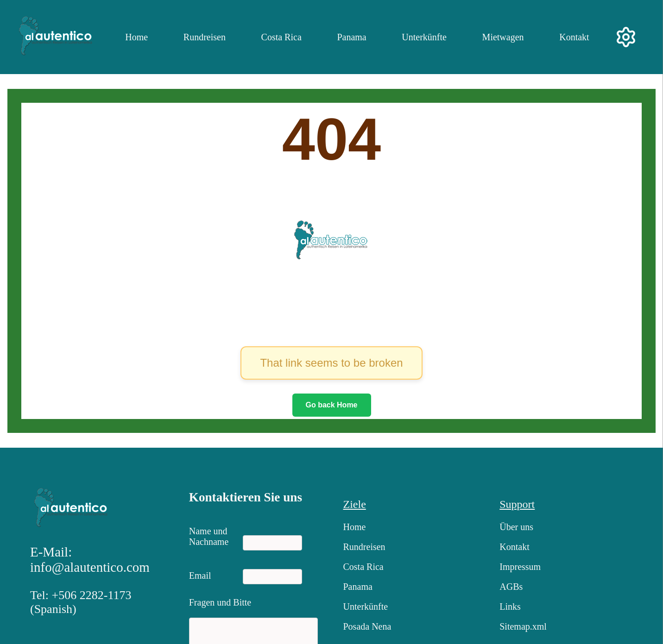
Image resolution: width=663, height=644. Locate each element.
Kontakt (574, 37)
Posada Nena (367, 626)
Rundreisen (205, 37)
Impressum (520, 567)
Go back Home (331, 405)
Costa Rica (281, 37)
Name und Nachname (209, 534)
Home (136, 37)
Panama (351, 37)
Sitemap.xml (523, 626)
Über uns (516, 527)
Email (200, 575)
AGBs (511, 587)
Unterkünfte (424, 37)
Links (510, 606)
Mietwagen (503, 37)
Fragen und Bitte (220, 602)
